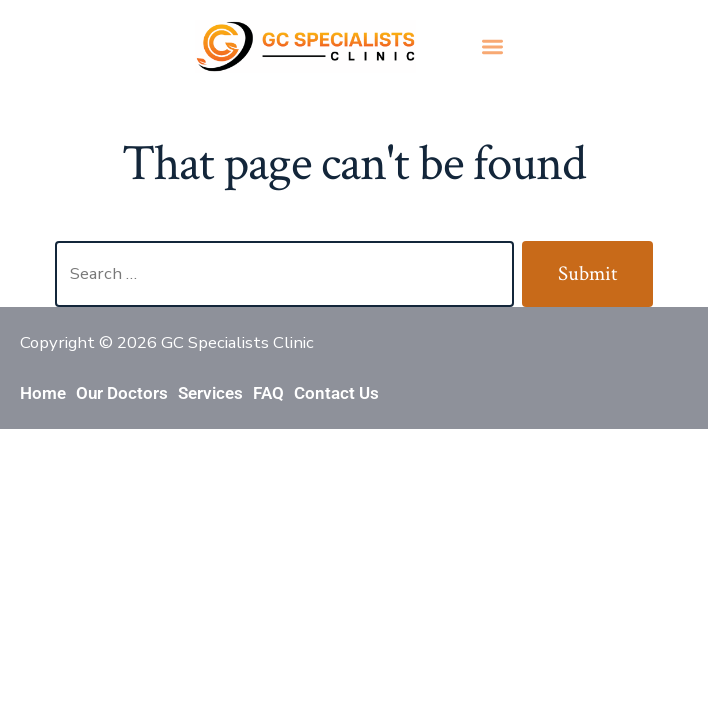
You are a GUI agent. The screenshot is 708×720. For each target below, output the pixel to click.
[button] (492, 46)
